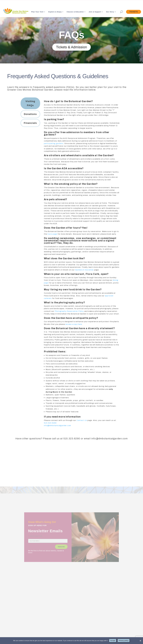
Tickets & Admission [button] (71, 47)
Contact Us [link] (82, 422)
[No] (140, 641)
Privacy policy (124, 641)
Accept (113, 641)
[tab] (30, 103)
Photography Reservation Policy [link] (69, 312)
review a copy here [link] (74, 325)
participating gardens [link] (53, 142)
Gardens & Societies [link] (84, 270)
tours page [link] (52, 234)
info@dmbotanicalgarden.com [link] (57, 427)
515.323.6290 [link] (50, 425)
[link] (16, 11)
